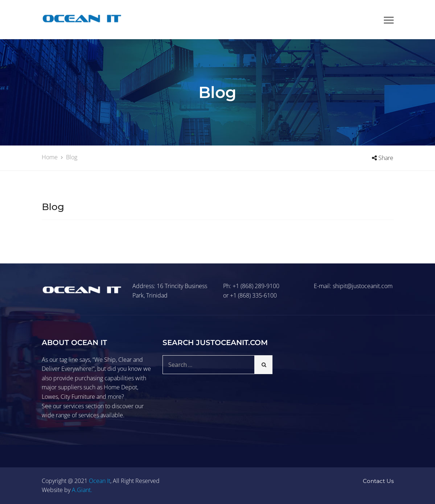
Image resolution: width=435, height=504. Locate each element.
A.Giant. (82, 490)
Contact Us (378, 481)
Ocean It (100, 481)
